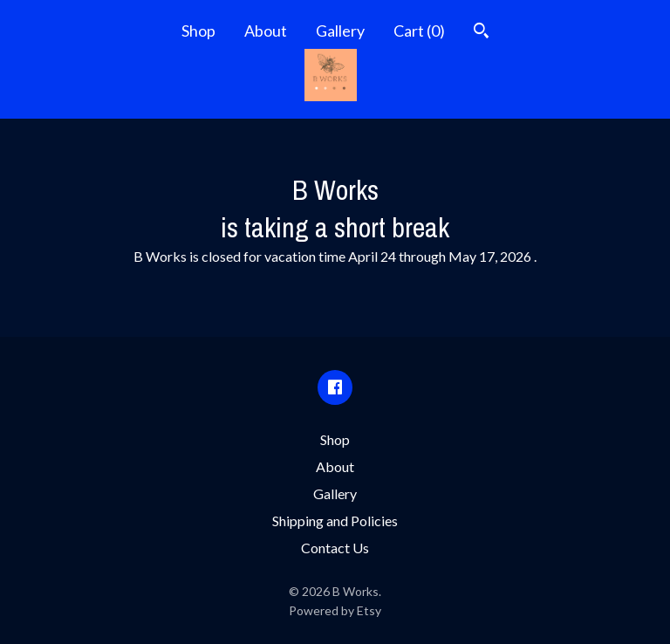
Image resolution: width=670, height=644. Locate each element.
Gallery (340, 31)
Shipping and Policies (335, 521)
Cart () (419, 31)
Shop (198, 31)
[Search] (481, 33)
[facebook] (335, 387)
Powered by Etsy (335, 610)
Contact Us (335, 548)
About (266, 31)
